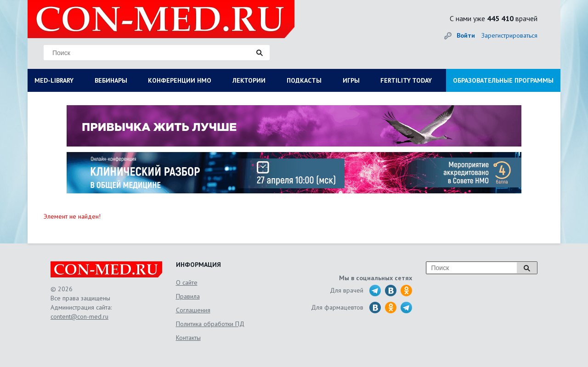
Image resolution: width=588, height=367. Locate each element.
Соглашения (193, 310)
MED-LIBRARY (54, 80)
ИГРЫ (351, 80)
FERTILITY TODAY (406, 80)
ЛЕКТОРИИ (249, 80)
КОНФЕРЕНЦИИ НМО (180, 80)
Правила (188, 296)
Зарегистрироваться (509, 35)
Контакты (188, 338)
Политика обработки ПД (210, 324)
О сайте (187, 282)
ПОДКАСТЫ (304, 80)
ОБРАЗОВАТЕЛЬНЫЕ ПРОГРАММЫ (503, 80)
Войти (466, 35)
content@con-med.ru (79, 316)
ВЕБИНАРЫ (111, 80)
